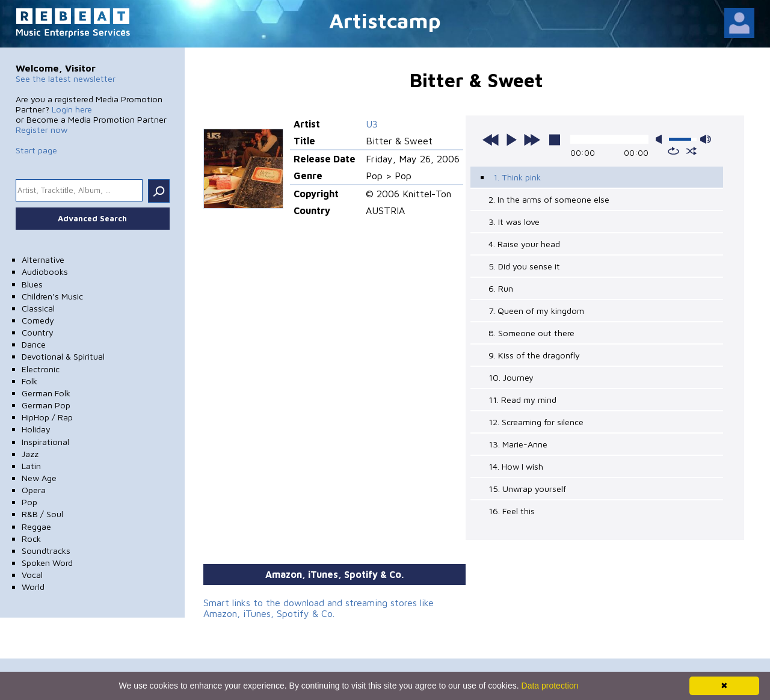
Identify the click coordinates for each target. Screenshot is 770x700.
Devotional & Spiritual (63, 356)
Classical (38, 308)
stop (555, 140)
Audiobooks (45, 272)
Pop (29, 502)
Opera (34, 490)
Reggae (36, 527)
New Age (39, 478)
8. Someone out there (531, 333)
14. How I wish (516, 466)
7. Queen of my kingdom (536, 311)
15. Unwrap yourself (527, 489)
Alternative (43, 259)
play (511, 140)
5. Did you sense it (524, 266)
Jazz (30, 454)
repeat (673, 151)
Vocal (32, 575)
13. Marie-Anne (518, 444)
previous (491, 140)
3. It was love (514, 222)
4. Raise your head (524, 244)
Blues (32, 284)
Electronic (41, 369)
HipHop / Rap (47, 417)
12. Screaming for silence (536, 422)
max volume (706, 139)
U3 (372, 124)
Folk (29, 381)
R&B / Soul (42, 514)
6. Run (501, 288)
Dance (34, 344)
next (532, 140)
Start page (36, 150)
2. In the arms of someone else (549, 199)
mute (661, 139)
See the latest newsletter (66, 78)
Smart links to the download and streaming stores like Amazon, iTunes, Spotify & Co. (319, 608)
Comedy (38, 320)
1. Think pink (517, 177)
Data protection (550, 686)
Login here (72, 109)
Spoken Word (47, 563)
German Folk (46, 393)
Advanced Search (92, 218)
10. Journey (511, 377)
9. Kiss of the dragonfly (534, 355)
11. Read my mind (522, 400)
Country (38, 332)
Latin (31, 466)
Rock (31, 539)
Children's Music (52, 296)
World (33, 587)
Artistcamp (385, 20)
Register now (42, 130)
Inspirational (45, 442)
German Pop (46, 405)
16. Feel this (512, 511)
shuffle (691, 151)
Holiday (36, 429)
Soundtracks (46, 551)
